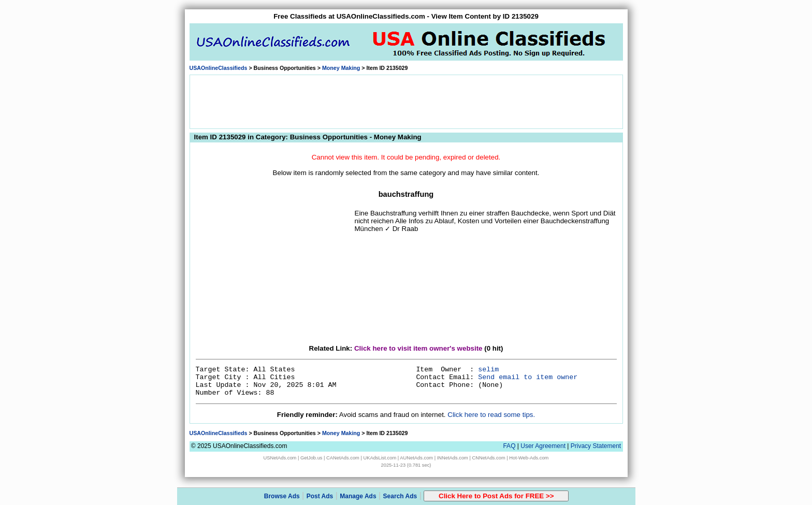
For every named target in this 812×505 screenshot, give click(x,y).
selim (488, 370)
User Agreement (543, 446)
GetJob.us (311, 458)
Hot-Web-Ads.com (529, 458)
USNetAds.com (280, 458)
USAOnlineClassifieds (219, 68)
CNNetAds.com (488, 458)
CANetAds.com (343, 458)
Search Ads (400, 496)
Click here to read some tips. (491, 415)
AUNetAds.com (416, 458)
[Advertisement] (406, 101)
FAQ (509, 446)
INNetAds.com (453, 458)
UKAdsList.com (380, 458)
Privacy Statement (596, 446)
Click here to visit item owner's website (418, 348)
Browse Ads (282, 496)
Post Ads (320, 496)
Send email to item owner (528, 377)
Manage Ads (358, 496)
